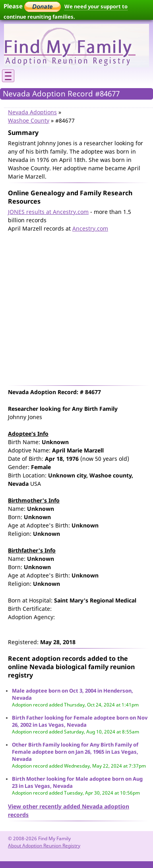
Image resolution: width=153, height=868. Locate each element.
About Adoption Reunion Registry (44, 846)
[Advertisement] (75, 307)
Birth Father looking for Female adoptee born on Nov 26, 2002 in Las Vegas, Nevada (80, 721)
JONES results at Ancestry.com (48, 212)
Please (32, 6)
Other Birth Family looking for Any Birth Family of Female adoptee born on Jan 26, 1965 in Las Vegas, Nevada (75, 752)
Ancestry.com (90, 228)
